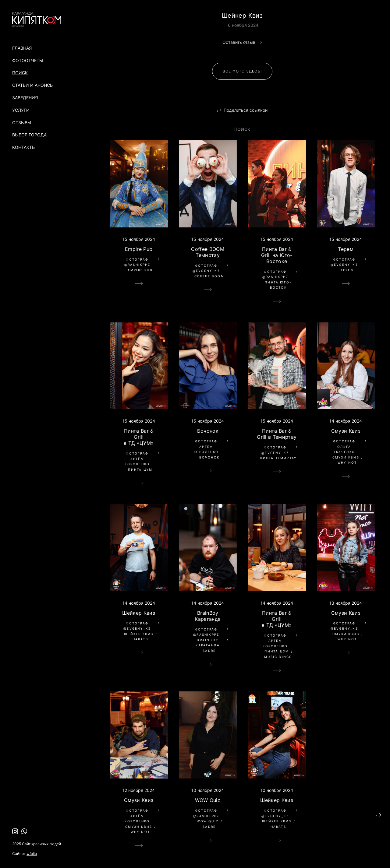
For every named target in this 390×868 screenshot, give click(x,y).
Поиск (20, 73)
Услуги (21, 110)
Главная (22, 48)
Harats (140, 639)
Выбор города (29, 135)
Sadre (209, 651)
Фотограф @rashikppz (137, 262)
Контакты (24, 147)
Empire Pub (139, 249)
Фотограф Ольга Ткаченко (344, 446)
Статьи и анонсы (33, 85)
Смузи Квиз (346, 431)
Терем (346, 249)
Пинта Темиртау (278, 458)
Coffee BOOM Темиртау (208, 252)
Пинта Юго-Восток (278, 285)
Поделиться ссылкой (246, 110)
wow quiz (208, 821)
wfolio (32, 854)
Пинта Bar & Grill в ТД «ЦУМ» (139, 437)
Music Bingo (278, 657)
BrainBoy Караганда (208, 616)
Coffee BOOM (209, 276)
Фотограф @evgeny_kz (206, 268)
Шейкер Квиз (139, 613)
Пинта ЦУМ (140, 469)
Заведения (25, 98)
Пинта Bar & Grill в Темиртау (277, 434)
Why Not (347, 462)
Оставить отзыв (239, 42)
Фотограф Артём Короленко (137, 459)
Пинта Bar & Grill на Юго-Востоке (277, 255)
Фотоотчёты (28, 60)
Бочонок (208, 431)
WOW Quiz (208, 800)
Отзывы (22, 123)
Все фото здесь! (242, 71)
